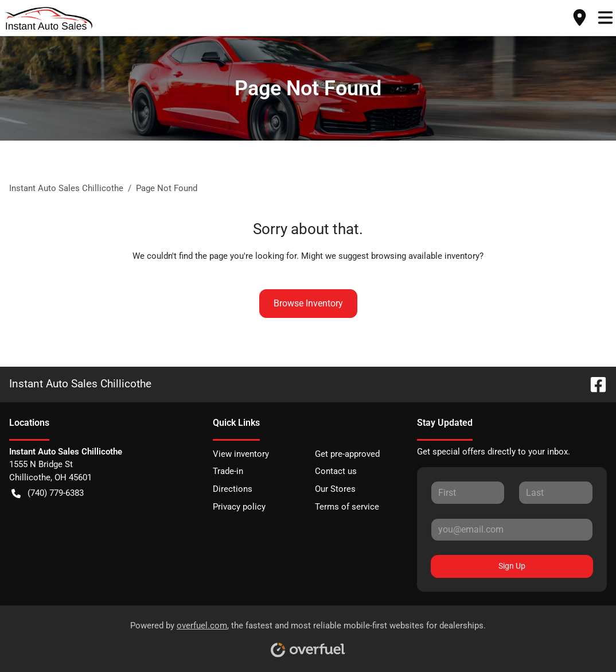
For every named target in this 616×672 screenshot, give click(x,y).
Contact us (336, 471)
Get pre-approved (347, 454)
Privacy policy (239, 507)
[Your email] (512, 530)
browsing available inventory (425, 256)
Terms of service (347, 507)
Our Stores (335, 489)
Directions (233, 489)
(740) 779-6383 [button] (48, 493)
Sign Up (512, 566)
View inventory (241, 454)
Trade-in (228, 471)
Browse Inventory (308, 303)
